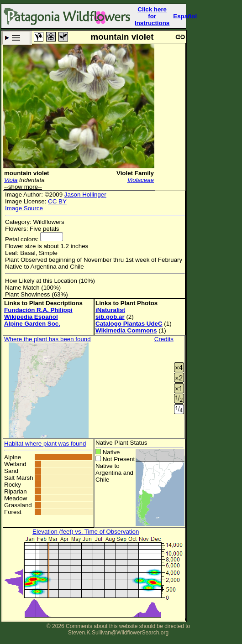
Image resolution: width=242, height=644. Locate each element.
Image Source (24, 208)
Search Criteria (16, 38)
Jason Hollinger (85, 195)
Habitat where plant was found (45, 444)
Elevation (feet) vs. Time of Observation (86, 532)
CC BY (57, 201)
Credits (164, 339)
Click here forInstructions (152, 16)
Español (185, 16)
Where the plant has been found (47, 339)
